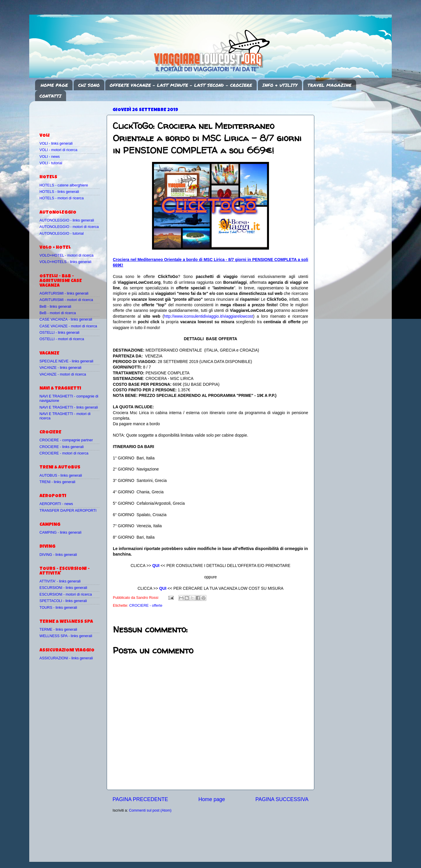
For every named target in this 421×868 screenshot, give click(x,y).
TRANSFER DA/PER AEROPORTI (68, 511)
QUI (156, 566)
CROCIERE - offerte (146, 606)
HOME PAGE (54, 85)
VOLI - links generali (56, 143)
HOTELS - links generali (59, 192)
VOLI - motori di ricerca (58, 150)
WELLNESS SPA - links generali (66, 636)
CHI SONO (89, 85)
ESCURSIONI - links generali (63, 588)
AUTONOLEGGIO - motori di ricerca (69, 227)
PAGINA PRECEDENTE (140, 799)
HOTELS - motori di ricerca (62, 198)
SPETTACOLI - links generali (63, 601)
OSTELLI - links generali (59, 333)
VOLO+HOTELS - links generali (65, 262)
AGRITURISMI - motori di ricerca (66, 300)
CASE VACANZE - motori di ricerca (68, 326)
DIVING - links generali (58, 555)
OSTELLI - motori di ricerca (62, 339)
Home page (212, 799)
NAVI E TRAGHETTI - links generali (69, 407)
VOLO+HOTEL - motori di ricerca (67, 255)
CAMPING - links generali (60, 532)
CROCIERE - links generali (62, 447)
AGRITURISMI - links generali (64, 293)
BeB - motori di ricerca (58, 313)
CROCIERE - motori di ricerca (64, 453)
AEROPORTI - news (56, 504)
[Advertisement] (74, 114)
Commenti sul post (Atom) (150, 810)
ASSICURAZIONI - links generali (66, 658)
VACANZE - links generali (60, 368)
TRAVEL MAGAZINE (329, 85)
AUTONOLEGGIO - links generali (67, 220)
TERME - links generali (58, 630)
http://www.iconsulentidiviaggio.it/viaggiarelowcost (209, 316)
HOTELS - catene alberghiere (64, 185)
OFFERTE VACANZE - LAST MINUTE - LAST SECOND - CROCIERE (181, 85)
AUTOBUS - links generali (61, 476)
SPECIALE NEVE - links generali (66, 361)
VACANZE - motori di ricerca (63, 374)
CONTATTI (50, 96)
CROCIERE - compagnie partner (66, 440)
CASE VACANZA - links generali (66, 319)
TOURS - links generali (58, 608)
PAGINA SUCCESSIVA (282, 799)
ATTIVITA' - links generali (60, 581)
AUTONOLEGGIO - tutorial (62, 234)
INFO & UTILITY (280, 85)
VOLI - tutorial (51, 163)
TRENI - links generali (57, 482)
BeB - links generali (55, 307)
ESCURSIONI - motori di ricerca (66, 594)
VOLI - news (50, 157)
